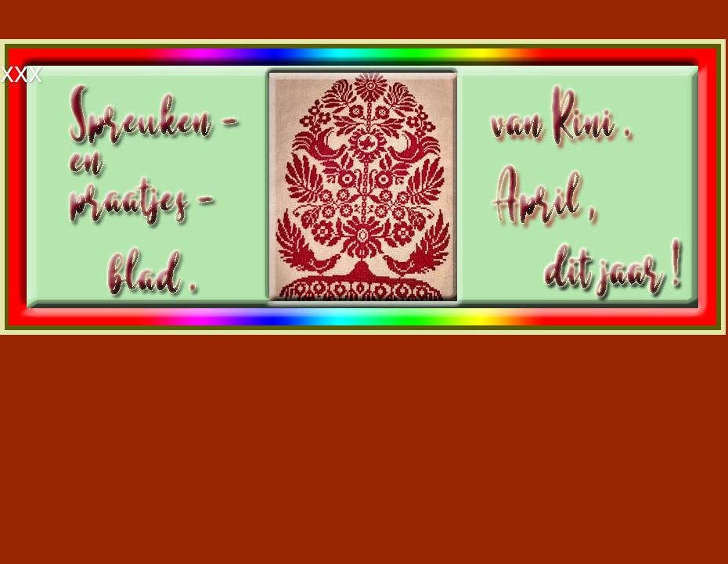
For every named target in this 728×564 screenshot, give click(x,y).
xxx (21, 72)
